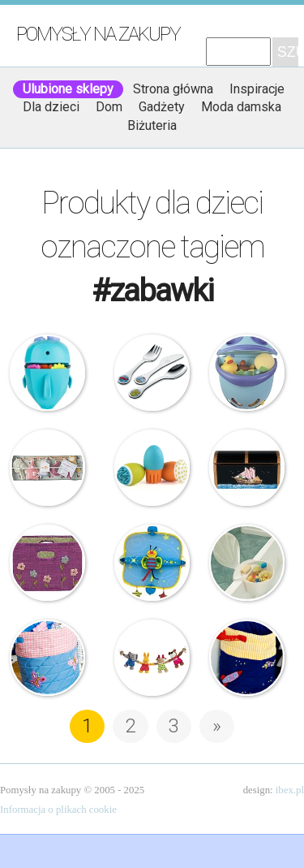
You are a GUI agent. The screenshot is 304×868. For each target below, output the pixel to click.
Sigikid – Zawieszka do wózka (152, 658)
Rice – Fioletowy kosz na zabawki (48, 563)
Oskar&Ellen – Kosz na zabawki (48, 658)
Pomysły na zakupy (98, 34)
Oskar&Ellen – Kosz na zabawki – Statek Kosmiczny (247, 658)
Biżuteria (152, 125)
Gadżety (162, 107)
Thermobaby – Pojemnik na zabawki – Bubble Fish (247, 373)
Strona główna (173, 89)
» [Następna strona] (217, 726)
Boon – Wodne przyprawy (152, 468)
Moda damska (241, 107)
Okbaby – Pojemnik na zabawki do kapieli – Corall (247, 563)
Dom (109, 107)
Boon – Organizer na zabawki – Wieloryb (48, 373)
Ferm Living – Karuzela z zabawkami (48, 468)
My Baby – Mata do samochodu (152, 563)
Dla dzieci (51, 107)
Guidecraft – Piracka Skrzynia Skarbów (247, 468)
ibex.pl (290, 790)
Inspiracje (257, 89)
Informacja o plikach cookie (58, 810)
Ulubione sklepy (68, 89)
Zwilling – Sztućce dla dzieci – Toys (152, 373)
